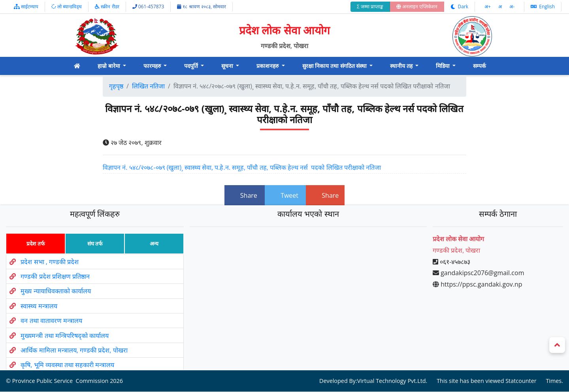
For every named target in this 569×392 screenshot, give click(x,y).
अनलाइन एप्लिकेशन (417, 7)
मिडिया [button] (444, 66)
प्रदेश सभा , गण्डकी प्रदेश (50, 262)
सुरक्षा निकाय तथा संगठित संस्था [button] (335, 66)
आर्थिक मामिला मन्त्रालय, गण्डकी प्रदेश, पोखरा (74, 350)
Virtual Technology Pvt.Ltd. (392, 381)
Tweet (285, 195)
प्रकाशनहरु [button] (268, 66)
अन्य (154, 243)
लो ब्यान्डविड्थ (67, 7)
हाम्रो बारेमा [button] (109, 66)
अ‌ (501, 7)
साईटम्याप (26, 7)
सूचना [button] (228, 66)
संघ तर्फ (95, 243)
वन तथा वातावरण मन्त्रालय (51, 321)
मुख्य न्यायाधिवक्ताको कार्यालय (56, 291)
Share (245, 195)
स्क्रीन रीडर (107, 7)
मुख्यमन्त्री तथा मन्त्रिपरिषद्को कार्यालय (64, 336)
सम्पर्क (480, 66)
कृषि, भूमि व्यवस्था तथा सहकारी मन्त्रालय (67, 365)
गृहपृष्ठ (116, 86)
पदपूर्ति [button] (192, 66)
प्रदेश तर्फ (36, 243)
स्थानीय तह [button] (402, 66)
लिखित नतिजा (148, 86)
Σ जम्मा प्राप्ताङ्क (370, 7)
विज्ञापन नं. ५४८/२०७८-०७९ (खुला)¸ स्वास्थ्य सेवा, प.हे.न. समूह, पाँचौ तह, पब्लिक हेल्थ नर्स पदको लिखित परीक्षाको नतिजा (242, 167)
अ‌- (512, 7)
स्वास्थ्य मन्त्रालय (39, 306)
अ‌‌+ (488, 7)
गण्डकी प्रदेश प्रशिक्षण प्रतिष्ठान (55, 276)
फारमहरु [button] (153, 66)
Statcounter (521, 381)
